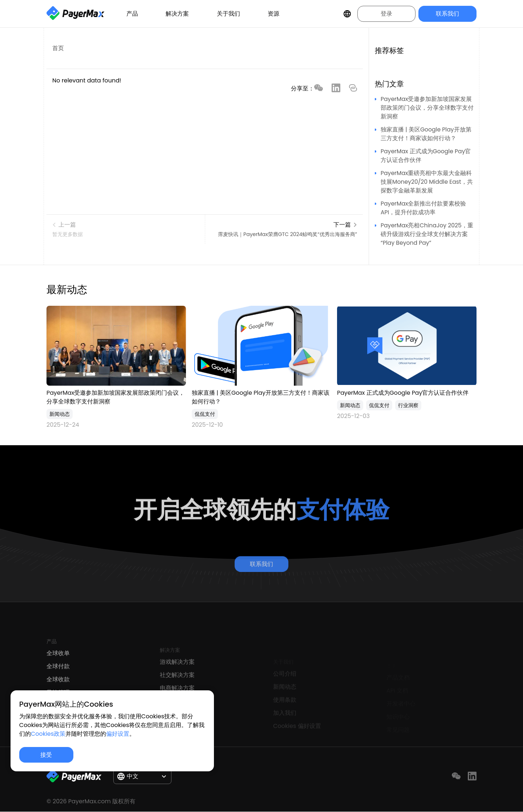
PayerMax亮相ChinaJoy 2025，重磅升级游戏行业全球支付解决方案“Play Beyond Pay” (428, 234)
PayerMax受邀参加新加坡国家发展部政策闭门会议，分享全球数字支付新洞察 (427, 108)
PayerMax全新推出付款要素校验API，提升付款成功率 (424, 208)
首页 (58, 48)
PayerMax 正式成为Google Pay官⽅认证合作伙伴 (403, 393)
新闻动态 (60, 414)
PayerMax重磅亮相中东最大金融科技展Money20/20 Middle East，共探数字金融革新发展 (427, 182)
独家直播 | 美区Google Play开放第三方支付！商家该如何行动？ (426, 134)
